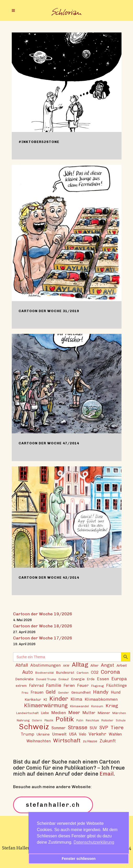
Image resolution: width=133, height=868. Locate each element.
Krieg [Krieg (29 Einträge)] (112, 706)
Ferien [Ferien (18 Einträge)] (69, 686)
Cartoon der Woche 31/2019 (49, 311)
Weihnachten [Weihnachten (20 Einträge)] (39, 741)
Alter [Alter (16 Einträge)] (94, 665)
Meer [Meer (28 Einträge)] (74, 712)
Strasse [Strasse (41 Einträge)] (78, 728)
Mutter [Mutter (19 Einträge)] (89, 713)
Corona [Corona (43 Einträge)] (110, 672)
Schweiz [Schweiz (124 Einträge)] (34, 726)
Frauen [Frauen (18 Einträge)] (37, 692)
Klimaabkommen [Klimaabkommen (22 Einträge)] (101, 699)
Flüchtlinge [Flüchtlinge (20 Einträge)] (116, 685)
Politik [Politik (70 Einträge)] (65, 719)
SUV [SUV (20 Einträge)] (93, 728)
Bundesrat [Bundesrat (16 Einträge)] (65, 672)
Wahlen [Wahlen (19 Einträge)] (115, 734)
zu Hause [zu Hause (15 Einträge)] (90, 741)
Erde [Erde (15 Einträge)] (91, 679)
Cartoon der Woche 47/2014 (49, 443)
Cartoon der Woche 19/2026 (43, 614)
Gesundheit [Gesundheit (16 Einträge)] (81, 692)
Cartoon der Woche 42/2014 (49, 577)
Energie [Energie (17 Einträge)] (78, 679)
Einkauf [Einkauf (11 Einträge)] (64, 679)
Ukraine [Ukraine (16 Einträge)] (43, 734)
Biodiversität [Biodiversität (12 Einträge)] (45, 673)
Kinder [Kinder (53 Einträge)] (59, 699)
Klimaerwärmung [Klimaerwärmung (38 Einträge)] (46, 706)
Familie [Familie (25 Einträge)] (54, 685)
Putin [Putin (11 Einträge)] (80, 720)
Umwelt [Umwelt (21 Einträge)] (59, 734)
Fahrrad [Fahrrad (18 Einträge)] (36, 686)
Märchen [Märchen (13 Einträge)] (119, 713)
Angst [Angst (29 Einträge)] (108, 665)
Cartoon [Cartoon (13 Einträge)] (83, 673)
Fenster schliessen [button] (79, 859)
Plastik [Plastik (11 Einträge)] (49, 720)
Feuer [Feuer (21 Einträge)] (83, 685)
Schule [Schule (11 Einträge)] (121, 720)
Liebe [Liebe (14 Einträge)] (45, 713)
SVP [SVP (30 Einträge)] (104, 728)
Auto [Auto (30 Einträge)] (28, 672)
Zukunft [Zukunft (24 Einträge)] (108, 741)
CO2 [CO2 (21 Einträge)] (95, 672)
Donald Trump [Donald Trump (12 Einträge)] (46, 679)
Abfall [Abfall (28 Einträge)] (22, 665)
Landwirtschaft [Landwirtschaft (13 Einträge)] (27, 713)
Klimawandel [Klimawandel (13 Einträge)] (79, 706)
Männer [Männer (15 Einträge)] (104, 713)
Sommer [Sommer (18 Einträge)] (59, 728)
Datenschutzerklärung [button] (94, 842)
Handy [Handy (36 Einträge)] (101, 692)
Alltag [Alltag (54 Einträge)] (80, 665)
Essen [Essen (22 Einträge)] (103, 679)
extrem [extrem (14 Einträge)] (21, 686)
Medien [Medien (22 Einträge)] (59, 713)
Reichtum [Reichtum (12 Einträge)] (92, 720)
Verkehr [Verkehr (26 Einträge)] (97, 734)
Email (107, 774)
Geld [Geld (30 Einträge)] (51, 692)
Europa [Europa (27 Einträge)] (119, 679)
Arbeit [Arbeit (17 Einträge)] (122, 665)
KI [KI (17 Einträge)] (45, 699)
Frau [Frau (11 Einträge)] (25, 693)
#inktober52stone (39, 142)
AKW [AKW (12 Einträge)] (66, 666)
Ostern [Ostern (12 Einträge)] (37, 720)
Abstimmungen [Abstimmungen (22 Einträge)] (45, 665)
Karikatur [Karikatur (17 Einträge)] (33, 699)
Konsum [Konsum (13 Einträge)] (97, 706)
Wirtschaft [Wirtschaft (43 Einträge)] (67, 740)
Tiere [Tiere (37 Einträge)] (117, 728)
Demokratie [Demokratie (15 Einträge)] (25, 679)
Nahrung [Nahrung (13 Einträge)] (23, 720)
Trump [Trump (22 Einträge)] (27, 734)
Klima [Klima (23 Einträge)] (76, 699)
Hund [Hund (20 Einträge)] (116, 692)
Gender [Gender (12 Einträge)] (63, 693)
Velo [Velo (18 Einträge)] (83, 734)
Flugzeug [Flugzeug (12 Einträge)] (97, 686)
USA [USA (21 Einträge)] (73, 734)
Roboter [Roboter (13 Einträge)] (107, 720)
